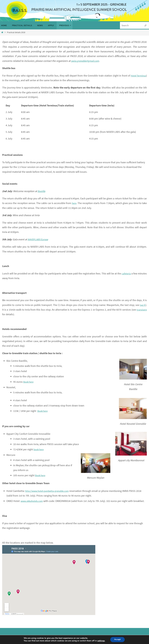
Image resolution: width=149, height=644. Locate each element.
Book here (29, 382)
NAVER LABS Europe (39, 239)
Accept (117, 639)
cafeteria (126, 273)
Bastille (42, 191)
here (74, 203)
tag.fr (143, 305)
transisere (141, 310)
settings (101, 641)
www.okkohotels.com (33, 501)
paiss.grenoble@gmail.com (86, 61)
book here (39, 449)
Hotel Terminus (138, 76)
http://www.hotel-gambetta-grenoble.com (49, 491)
